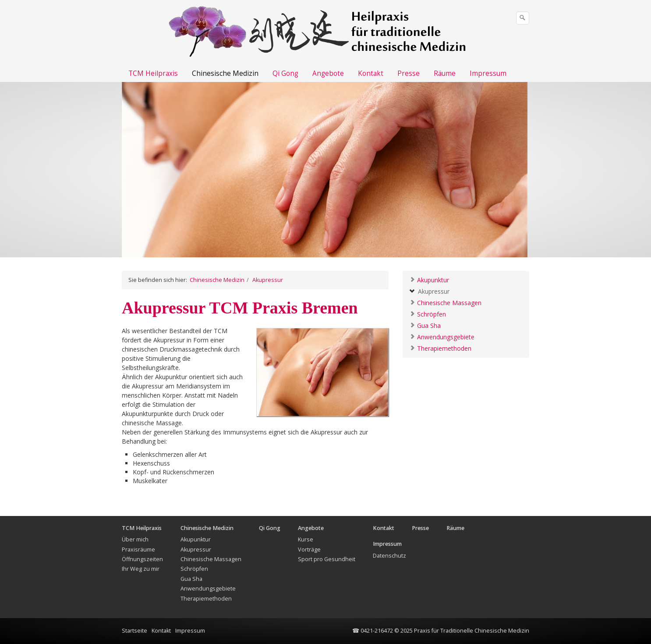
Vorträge (309, 550)
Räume (445, 73)
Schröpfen (428, 314)
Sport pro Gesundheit (327, 559)
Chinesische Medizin (225, 73)
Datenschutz (389, 556)
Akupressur (429, 291)
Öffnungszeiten (142, 559)
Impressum (488, 73)
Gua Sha (425, 325)
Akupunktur (429, 279)
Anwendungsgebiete (442, 336)
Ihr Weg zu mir (141, 569)
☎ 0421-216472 (373, 631)
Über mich (135, 539)
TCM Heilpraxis (153, 73)
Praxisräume (138, 550)
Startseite (134, 631)
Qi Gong (285, 73)
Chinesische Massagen (445, 302)
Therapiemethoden (440, 348)
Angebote (328, 73)
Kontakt (371, 73)
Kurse (306, 539)
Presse (409, 73)
